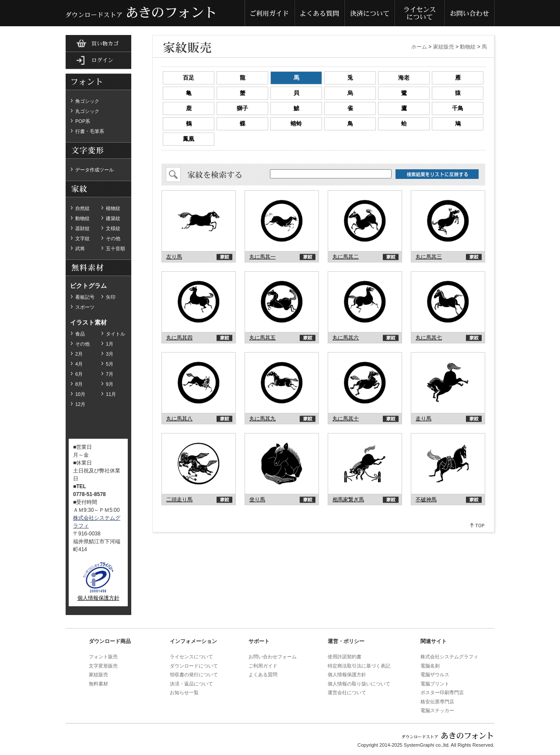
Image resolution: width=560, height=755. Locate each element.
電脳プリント (435, 684)
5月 (110, 364)
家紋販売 (444, 47)
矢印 (111, 297)
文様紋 (113, 228)
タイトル (115, 334)
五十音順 (115, 248)
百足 (189, 78)
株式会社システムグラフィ (449, 657)
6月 (79, 374)
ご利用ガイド (270, 13)
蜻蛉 (296, 124)
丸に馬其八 (179, 419)
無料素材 (98, 151)
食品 (80, 334)
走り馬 (423, 419)
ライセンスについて (420, 13)
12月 (80, 404)
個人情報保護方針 (98, 598)
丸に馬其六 (346, 338)
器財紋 (82, 228)
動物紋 (82, 218)
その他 (113, 238)
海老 (404, 78)
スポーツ (85, 307)
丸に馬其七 (429, 338)
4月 (79, 364)
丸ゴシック (87, 111)
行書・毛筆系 (90, 131)
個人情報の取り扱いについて (359, 684)
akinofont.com (199, 221)
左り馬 (174, 257)
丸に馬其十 (346, 419)
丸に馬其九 (262, 419)
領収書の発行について (194, 675)
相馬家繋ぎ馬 (348, 500)
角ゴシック (87, 101)
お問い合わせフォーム (273, 657)
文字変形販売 (103, 666)
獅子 (242, 108)
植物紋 (113, 208)
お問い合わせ (469, 13)
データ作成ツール (94, 170)
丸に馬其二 (346, 257)
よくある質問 (320, 13)
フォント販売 (103, 657)
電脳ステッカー (437, 710)
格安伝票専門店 (437, 702)
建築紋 (113, 218)
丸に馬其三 (429, 257)
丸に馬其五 (262, 338)
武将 (80, 248)
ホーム (419, 47)
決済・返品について (191, 684)
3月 (110, 354)
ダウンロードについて (194, 666)
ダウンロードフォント (98, 82)
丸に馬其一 (262, 257)
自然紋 (82, 208)
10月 (80, 394)
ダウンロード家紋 (98, 189)
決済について (370, 13)
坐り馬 (257, 500)
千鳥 (458, 108)
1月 (110, 344)
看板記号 (85, 297)
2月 (79, 354)
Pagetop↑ (478, 525)
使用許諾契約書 (345, 657)
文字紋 (82, 238)
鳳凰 (189, 139)
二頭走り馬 (179, 500)
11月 (111, 394)
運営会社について (347, 692)
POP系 (83, 121)
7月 (110, 374)
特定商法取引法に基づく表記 (359, 666)
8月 (79, 384)
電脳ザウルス (435, 675)
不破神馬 (426, 500)
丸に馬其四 (179, 338)
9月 (110, 384)
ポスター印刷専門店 (442, 692)
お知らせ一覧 (184, 692)
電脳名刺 (430, 666)
